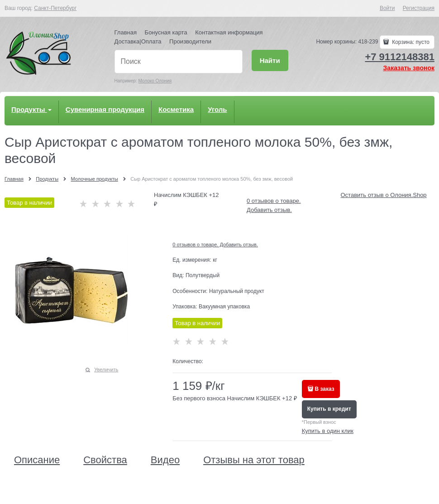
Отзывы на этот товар (254, 460)
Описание (37, 460)
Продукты (31, 109)
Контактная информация (229, 32)
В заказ (325, 389)
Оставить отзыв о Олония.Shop (384, 195)
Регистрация (419, 8)
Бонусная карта (166, 32)
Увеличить (106, 370)
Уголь (217, 109)
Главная (126, 32)
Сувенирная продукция (105, 109)
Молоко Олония (155, 81)
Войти (387, 8)
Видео (165, 460)
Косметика (176, 109)
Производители (190, 41)
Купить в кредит (329, 409)
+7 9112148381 (400, 57)
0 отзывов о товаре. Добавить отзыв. (215, 245)
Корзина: (410, 42)
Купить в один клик (328, 431)
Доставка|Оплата (138, 41)
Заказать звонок (409, 68)
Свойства (105, 460)
